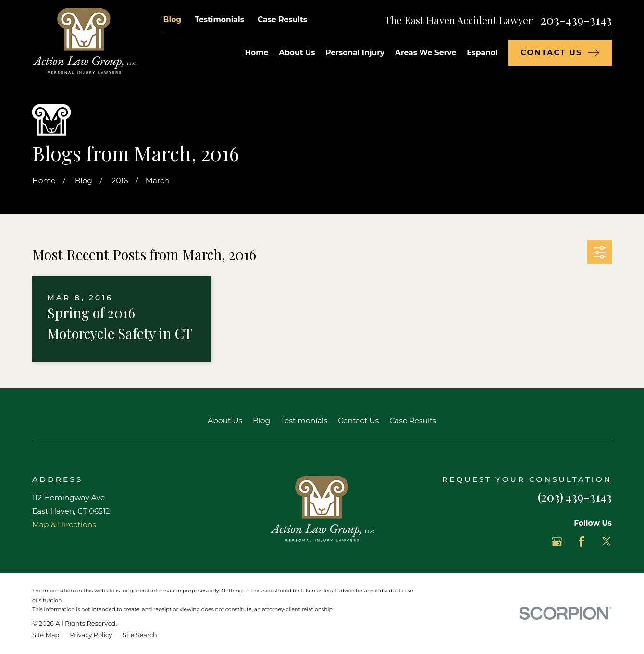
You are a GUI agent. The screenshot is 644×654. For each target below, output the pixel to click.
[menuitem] (46, 635)
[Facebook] (582, 541)
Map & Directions (64, 524)
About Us (225, 421)
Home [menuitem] (256, 53)
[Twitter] (607, 541)
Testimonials (219, 19)
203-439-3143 (576, 20)
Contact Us (358, 421)
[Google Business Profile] (557, 541)
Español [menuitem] (482, 53)
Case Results (282, 19)
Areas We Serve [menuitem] (426, 53)
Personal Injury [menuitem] (355, 53)
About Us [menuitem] (297, 53)
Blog (173, 19)
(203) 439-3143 (575, 497)
